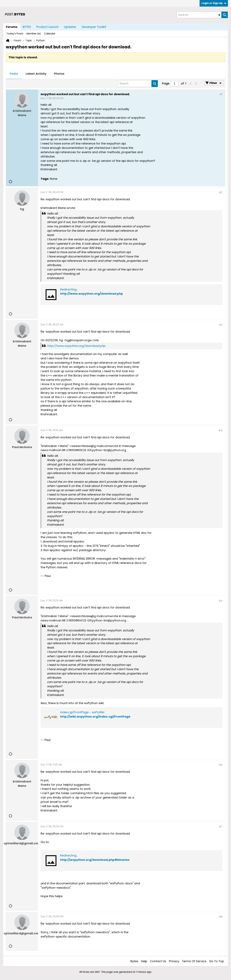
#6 (221, 765)
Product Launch (47, 27)
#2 (221, 192)
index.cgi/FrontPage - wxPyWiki (82, 712)
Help (144, 961)
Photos (59, 74)
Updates (70, 27)
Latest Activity (36, 74)
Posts (14, 74)
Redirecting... (69, 289)
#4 (220, 431)
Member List (34, 34)
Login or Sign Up (214, 3)
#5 (221, 601)
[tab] (14, 74)
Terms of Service (194, 961)
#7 (221, 827)
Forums (12, 27)
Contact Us (158, 961)
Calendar (50, 34)
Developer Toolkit (94, 27)
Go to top (216, 961)
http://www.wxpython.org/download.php (92, 294)
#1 (221, 94)
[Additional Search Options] (219, 15)
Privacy (174, 961)
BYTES (27, 27)
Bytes (134, 961)
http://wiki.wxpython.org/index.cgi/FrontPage (95, 717)
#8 (221, 917)
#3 (221, 325)
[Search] (199, 15)
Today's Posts (15, 34)
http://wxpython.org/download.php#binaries (95, 860)
